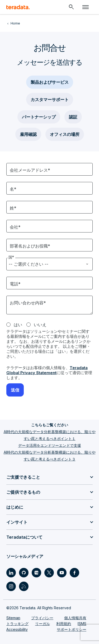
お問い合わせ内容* (28, 303)
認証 (73, 117)
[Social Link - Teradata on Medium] (36, 573)
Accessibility (17, 629)
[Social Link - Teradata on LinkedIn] (11, 573)
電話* (15, 284)
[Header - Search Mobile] (71, 7)
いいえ (40, 325)
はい (18, 325)
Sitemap (13, 618)
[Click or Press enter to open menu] (86, 7)
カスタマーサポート (50, 100)
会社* (15, 227)
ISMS (82, 624)
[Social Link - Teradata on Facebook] (74, 573)
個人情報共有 (75, 618)
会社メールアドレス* (30, 170)
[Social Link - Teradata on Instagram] (11, 586)
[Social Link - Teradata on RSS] (24, 586)
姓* (13, 208)
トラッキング (17, 624)
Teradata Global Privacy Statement (47, 370)
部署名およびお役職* (30, 246)
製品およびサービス (50, 82)
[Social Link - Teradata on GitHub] (24, 573)
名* (13, 189)
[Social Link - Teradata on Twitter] (49, 573)
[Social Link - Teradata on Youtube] (62, 573)
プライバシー (42, 618)
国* (11, 257)
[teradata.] (18, 7)
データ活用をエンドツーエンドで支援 (50, 445)
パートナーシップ (39, 117)
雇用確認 (28, 134)
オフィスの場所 (65, 134)
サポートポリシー (72, 629)
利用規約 (64, 624)
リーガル (43, 624)
